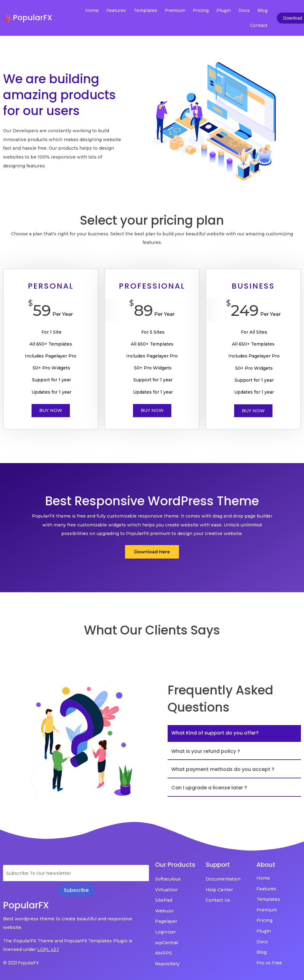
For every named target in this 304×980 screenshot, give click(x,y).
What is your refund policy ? (206, 751)
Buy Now (51, 410)
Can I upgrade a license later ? (209, 788)
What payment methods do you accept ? (223, 769)
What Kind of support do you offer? (215, 733)
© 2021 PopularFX (21, 963)
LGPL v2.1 (48, 949)
